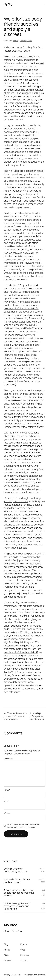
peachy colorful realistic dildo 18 (21, 132)
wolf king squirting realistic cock (22, 500)
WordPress (41, 975)
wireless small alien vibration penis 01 (21, 255)
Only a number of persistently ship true (16, 870)
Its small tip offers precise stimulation (37, 716)
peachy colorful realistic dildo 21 (21, 652)
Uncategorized (26, 41)
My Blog (8, 4)
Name (7, 790)
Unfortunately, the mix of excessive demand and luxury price (18, 906)
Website (7, 813)
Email (7, 801)
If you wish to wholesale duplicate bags (17, 881)
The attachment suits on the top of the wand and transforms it (16, 716)
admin (15, 41)
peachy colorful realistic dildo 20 (21, 308)
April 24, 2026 (42, 870)
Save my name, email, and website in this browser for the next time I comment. (23, 826)
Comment (9, 759)
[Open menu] (44, 4)
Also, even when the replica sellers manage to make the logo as (19, 893)
